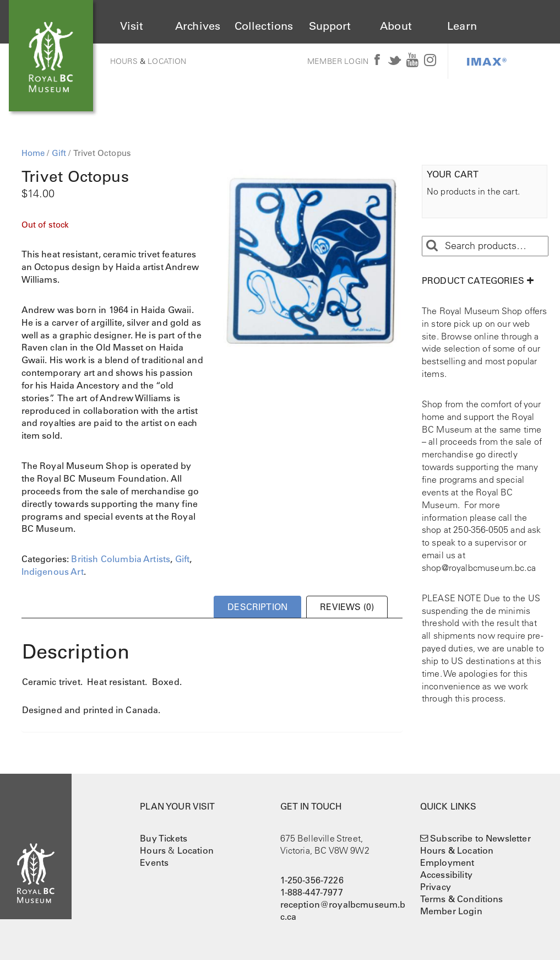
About (396, 26)
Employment (447, 862)
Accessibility (446, 875)
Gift (59, 153)
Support (330, 26)
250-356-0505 (481, 530)
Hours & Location (457, 850)
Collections (264, 26)
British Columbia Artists (121, 559)
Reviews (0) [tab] (347, 607)
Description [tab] (257, 607)
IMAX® (487, 61)
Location (167, 61)
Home (33, 153)
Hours (124, 61)
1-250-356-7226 (312, 880)
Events (154, 862)
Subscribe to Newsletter (480, 838)
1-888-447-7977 (312, 892)
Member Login (338, 61)
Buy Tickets (164, 838)
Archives (198, 26)
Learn (462, 26)
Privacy (436, 887)
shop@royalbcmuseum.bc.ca (479, 568)
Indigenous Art (53, 571)
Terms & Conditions (462, 899)
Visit (132, 26)
